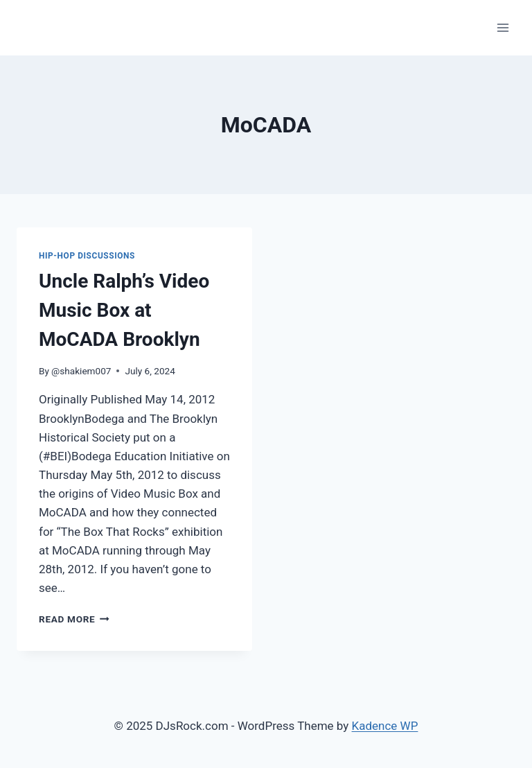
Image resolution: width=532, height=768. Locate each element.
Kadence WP (385, 726)
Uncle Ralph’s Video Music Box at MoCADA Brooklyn (124, 310)
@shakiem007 (81, 371)
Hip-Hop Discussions (87, 256)
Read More (74, 619)
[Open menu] (503, 27)
